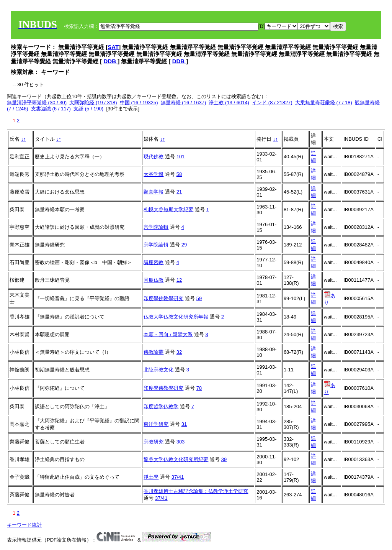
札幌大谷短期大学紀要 (168, 209)
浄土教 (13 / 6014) (229, 103)
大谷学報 (154, 174)
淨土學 (151, 477)
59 (199, 298)
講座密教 (154, 262)
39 (224, 459)
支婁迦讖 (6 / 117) (51, 109)
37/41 (178, 477)
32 (179, 352)
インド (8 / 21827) (272, 103)
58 (179, 174)
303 (181, 442)
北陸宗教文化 (158, 370)
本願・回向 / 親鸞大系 (168, 334)
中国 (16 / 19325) (139, 103)
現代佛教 (154, 157)
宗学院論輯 (156, 227)
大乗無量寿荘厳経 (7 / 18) (324, 103)
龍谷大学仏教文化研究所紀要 (176, 459)
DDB (111, 61)
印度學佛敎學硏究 (163, 298)
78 (199, 388)
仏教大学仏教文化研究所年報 (176, 317)
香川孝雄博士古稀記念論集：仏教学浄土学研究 (196, 491)
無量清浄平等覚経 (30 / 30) (37, 103)
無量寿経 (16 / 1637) (184, 103)
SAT (113, 47)
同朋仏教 (154, 280)
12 (179, 280)
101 (181, 157)
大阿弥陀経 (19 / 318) (93, 103)
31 (184, 424)
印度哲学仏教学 (161, 406)
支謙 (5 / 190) (88, 109)
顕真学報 (154, 192)
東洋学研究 (156, 424)
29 (184, 245)
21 (179, 192)
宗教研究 (154, 442)
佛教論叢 (154, 352)
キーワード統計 (24, 525)
